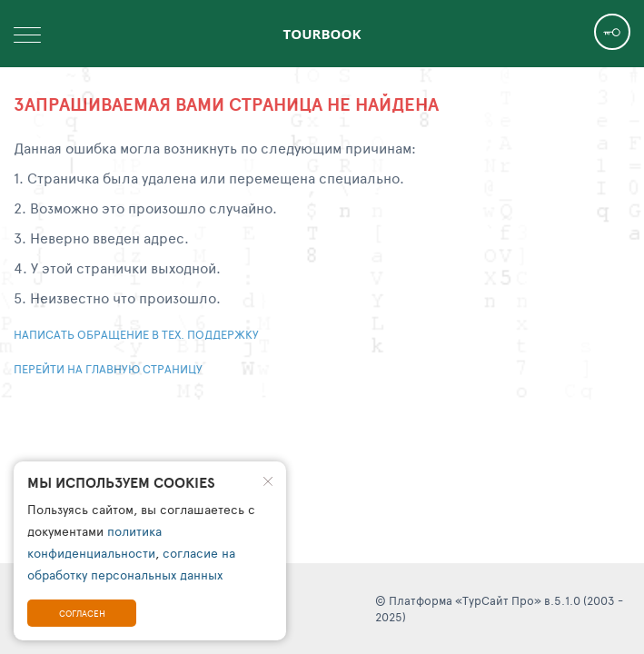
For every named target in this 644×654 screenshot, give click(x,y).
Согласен (82, 613)
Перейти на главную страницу (108, 369)
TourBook (322, 34)
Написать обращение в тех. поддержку (136, 334)
